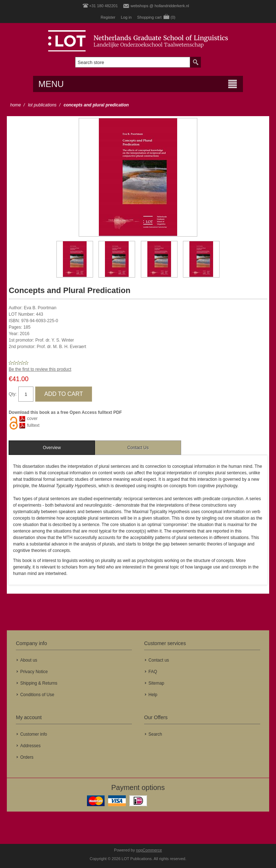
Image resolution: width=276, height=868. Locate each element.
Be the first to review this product (40, 369)
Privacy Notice (34, 672)
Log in (126, 17)
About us (29, 660)
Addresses (30, 746)
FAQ (153, 672)
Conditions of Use (37, 695)
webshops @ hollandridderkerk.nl (160, 6)
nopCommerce (149, 850)
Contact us (159, 660)
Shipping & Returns (39, 683)
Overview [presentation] (52, 448)
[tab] (52, 448)
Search (155, 734)
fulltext (33, 425)
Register (108, 17)
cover (32, 419)
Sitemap (156, 683)
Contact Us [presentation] (138, 448)
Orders (27, 757)
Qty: (13, 394)
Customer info (34, 734)
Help (153, 695)
